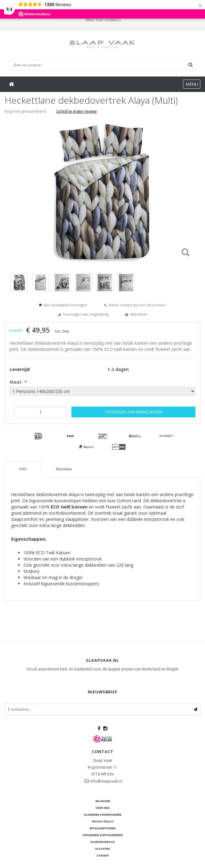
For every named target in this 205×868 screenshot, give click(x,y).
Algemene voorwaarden (103, 815)
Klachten (102, 849)
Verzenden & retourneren (103, 835)
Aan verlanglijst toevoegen (66, 305)
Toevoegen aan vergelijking (86, 314)
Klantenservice (103, 842)
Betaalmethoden (103, 828)
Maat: (18, 382)
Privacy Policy (103, 821)
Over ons (103, 808)
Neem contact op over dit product (137, 305)
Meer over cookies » (103, 20)
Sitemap (102, 855)
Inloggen (103, 801)
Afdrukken (139, 314)
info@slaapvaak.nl (106, 781)
